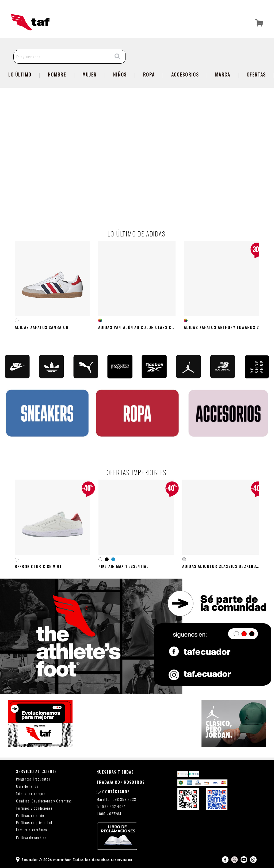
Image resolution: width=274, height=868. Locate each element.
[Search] (117, 57)
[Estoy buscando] (62, 57)
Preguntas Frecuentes (33, 779)
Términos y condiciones (34, 808)
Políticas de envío (30, 815)
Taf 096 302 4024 (111, 807)
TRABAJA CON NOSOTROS (121, 782)
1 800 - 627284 (109, 814)
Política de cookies (31, 837)
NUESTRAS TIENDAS (115, 772)
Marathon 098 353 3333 (116, 799)
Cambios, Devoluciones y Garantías (44, 801)
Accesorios (185, 74)
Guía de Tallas (27, 786)
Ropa (149, 74)
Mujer (90, 74)
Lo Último (20, 74)
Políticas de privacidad (34, 823)
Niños (120, 74)
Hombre (57, 74)
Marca (223, 74)
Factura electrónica (32, 830)
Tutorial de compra (31, 794)
